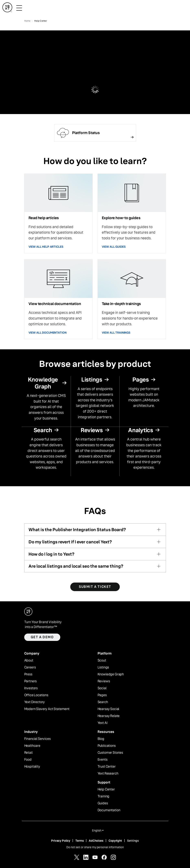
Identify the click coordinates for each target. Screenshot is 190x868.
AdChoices (96, 841)
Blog (101, 739)
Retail (28, 753)
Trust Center (107, 767)
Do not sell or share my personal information (95, 847)
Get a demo (42, 637)
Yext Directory (35, 702)
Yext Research (108, 774)
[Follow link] (95, 133)
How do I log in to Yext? (51, 554)
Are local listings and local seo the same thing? (76, 566)
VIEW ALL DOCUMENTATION (48, 333)
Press (28, 674)
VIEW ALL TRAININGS (116, 333)
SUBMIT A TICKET (95, 587)
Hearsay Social (108, 709)
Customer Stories (110, 753)
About (29, 660)
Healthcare (32, 746)
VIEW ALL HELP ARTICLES (46, 247)
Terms (80, 841)
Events (103, 760)
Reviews (104, 681)
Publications (107, 746)
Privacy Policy (61, 841)
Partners (31, 681)
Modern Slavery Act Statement (47, 709)
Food (28, 760)
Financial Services (37, 739)
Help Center (106, 789)
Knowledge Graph (111, 674)
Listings (103, 667)
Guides (103, 803)
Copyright (115, 841)
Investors (31, 688)
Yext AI (103, 723)
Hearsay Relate (109, 716)
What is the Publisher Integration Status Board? (77, 530)
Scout (102, 660)
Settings (133, 841)
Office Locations (36, 695)
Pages (102, 695)
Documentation (109, 810)
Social (102, 688)
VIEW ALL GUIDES (114, 247)
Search (103, 702)
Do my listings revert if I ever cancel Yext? (70, 542)
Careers (30, 667)
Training (104, 796)
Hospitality (32, 767)
